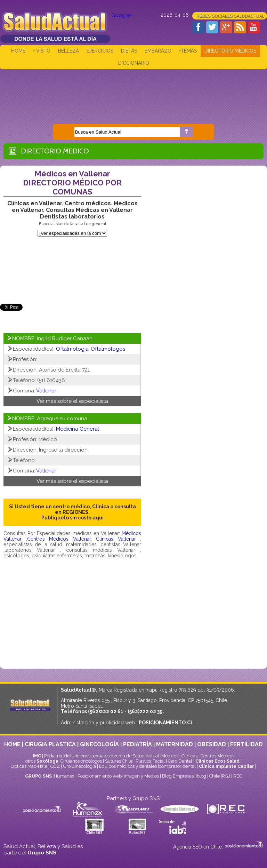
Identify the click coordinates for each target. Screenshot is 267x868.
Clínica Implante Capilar (226, 766)
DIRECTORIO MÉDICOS (230, 51)
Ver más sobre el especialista (72, 401)
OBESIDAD (212, 744)
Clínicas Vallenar (116, 539)
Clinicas (189, 756)
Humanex (64, 776)
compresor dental (177, 766)
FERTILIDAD (246, 744)
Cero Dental (180, 761)
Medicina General (78, 429)
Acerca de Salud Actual (135, 756)
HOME (18, 51)
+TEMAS (188, 51)
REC (238, 776)
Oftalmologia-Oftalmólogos (91, 349)
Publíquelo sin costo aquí (72, 518)
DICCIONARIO (134, 63)
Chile (215, 776)
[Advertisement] (133, 91)
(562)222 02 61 (106, 711)
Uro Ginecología (79, 766)
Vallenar (46, 391)
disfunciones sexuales (87, 756)
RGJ (226, 776)
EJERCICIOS (100, 51)
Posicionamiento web (100, 776)
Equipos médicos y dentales (128, 766)
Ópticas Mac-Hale (29, 766)
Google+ (122, 15)
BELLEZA (68, 51)
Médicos (170, 756)
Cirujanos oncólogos (81, 761)
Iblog (201, 776)
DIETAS (129, 51)
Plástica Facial (151, 761)
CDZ (55, 766)
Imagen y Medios (141, 776)
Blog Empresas (177, 776)
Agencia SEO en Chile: (199, 847)
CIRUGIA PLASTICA (50, 744)
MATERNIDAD (175, 744)
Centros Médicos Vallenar (59, 539)
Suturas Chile (119, 761)
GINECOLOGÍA (99, 744)
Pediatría (53, 756)
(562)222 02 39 (145, 711)
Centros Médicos (217, 756)
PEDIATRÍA (137, 744)
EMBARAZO (158, 51)
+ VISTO (42, 51)
